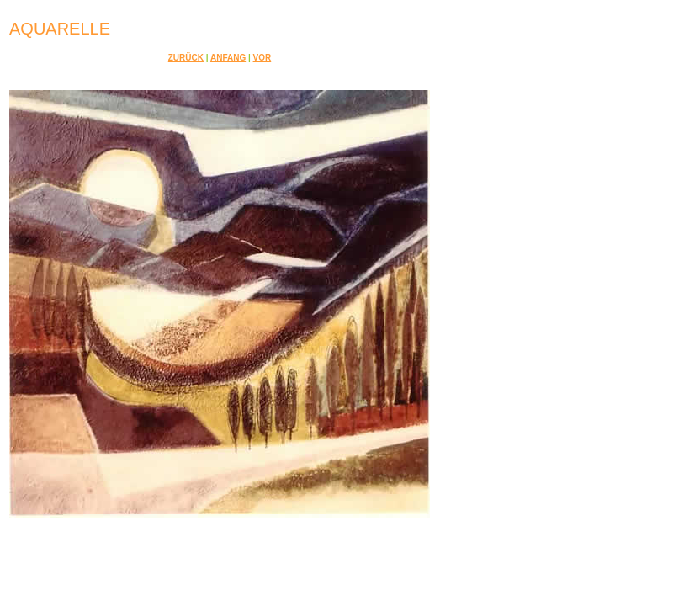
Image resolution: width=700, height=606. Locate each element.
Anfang (228, 58)
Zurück (186, 58)
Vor (262, 58)
